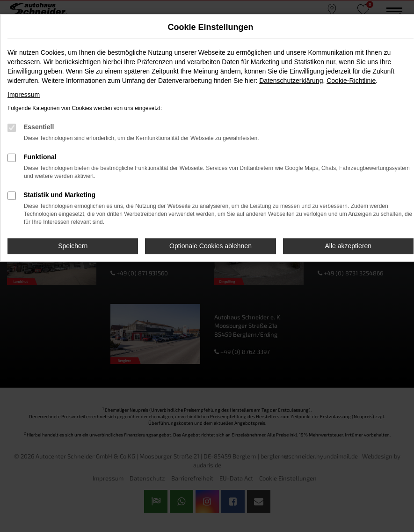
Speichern (73, 246)
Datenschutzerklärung (291, 81)
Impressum (24, 95)
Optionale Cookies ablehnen (211, 246)
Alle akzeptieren (349, 246)
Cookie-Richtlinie (351, 81)
